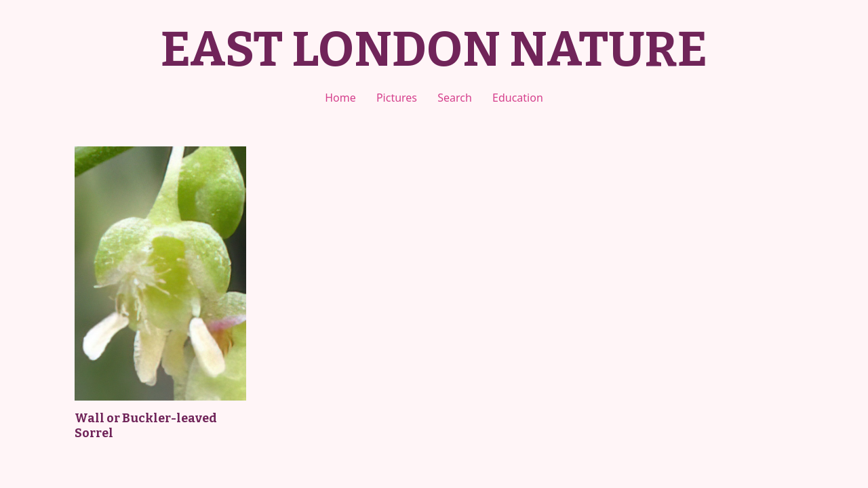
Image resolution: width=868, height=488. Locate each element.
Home (340, 98)
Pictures (397, 98)
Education (518, 98)
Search (455, 98)
